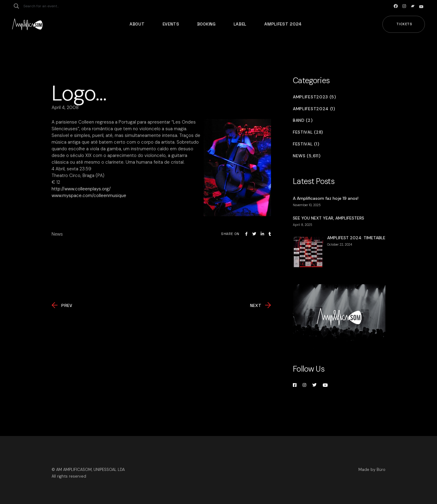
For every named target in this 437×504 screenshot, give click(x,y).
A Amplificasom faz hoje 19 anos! (326, 198)
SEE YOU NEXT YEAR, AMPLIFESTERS (329, 218)
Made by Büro (372, 470)
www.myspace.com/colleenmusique (89, 196)
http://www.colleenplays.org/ (81, 189)
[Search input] (47, 6)
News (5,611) (307, 156)
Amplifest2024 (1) (314, 109)
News (57, 234)
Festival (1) (306, 144)
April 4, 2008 (65, 107)
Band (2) (303, 120)
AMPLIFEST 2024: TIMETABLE (356, 238)
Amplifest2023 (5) (315, 97)
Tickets (404, 24)
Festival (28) (308, 132)
